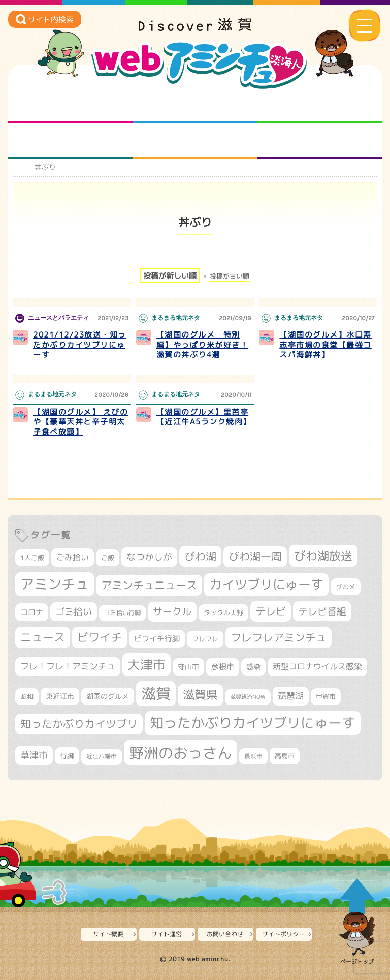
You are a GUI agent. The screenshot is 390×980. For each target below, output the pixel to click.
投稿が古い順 (230, 276)
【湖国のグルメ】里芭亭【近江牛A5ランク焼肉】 (204, 417)
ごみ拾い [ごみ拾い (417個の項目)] (73, 557)
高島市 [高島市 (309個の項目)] (285, 756)
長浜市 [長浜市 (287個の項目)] (253, 756)
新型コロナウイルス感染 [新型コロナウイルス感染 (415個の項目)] (317, 666)
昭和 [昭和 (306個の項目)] (27, 696)
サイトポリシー (283, 934)
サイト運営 (167, 934)
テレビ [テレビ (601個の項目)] (271, 611)
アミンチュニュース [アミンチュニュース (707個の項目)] (149, 585)
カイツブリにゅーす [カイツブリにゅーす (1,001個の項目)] (266, 584)
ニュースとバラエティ (320, 141)
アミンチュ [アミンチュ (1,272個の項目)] (55, 584)
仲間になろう (320, 105)
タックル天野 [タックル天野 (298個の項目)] (223, 612)
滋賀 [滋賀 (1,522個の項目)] (156, 693)
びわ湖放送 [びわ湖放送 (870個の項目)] (323, 556)
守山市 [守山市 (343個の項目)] (188, 667)
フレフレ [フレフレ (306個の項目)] (205, 639)
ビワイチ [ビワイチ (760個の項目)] (100, 637)
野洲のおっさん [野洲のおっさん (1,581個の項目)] (181, 753)
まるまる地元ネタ (70, 141)
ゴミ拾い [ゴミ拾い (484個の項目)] (74, 612)
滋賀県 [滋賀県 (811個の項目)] (200, 695)
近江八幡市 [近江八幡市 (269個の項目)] (102, 756)
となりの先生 (195, 105)
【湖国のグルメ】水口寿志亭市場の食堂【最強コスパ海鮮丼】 (326, 345)
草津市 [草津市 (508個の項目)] (34, 755)
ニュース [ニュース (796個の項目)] (43, 637)
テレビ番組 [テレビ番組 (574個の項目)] (322, 611)
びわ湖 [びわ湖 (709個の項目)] (200, 556)
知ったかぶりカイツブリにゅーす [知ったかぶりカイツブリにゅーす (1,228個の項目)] (253, 723)
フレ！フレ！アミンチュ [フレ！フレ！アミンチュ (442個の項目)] (68, 666)
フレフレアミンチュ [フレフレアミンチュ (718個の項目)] (279, 637)
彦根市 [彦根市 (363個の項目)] (223, 667)
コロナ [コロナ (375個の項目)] (32, 612)
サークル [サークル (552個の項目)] (172, 611)
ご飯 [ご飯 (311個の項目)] (108, 558)
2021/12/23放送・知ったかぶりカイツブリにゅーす (80, 345)
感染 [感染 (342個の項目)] (253, 667)
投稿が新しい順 (170, 276)
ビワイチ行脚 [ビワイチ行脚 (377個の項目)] (157, 639)
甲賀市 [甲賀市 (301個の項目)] (326, 696)
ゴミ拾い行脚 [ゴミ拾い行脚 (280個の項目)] (122, 613)
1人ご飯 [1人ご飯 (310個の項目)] (32, 558)
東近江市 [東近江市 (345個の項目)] (60, 696)
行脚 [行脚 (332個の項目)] (67, 756)
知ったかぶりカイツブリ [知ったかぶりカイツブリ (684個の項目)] (79, 724)
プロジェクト (195, 141)
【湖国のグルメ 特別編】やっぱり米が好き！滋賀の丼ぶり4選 (203, 345)
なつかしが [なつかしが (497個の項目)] (149, 557)
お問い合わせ (225, 934)
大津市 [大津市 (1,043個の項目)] (147, 665)
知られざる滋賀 (70, 105)
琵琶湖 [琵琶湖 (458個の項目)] (291, 696)
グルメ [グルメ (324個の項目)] (346, 587)
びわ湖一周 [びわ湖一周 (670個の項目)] (255, 556)
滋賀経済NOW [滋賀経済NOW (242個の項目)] (248, 697)
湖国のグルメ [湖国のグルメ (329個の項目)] (108, 696)
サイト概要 (108, 934)
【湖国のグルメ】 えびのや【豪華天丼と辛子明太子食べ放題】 (80, 422)
